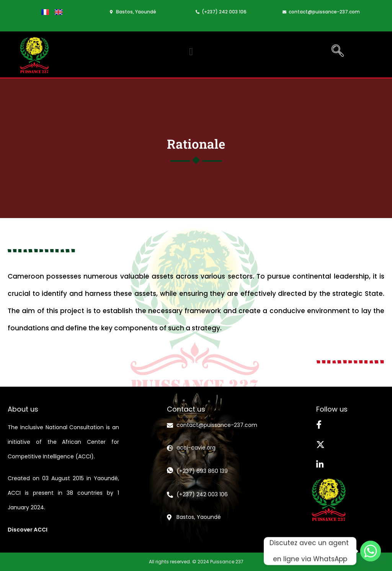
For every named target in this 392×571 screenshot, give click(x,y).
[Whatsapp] (371, 551)
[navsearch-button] (338, 52)
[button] (191, 52)
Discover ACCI (28, 530)
